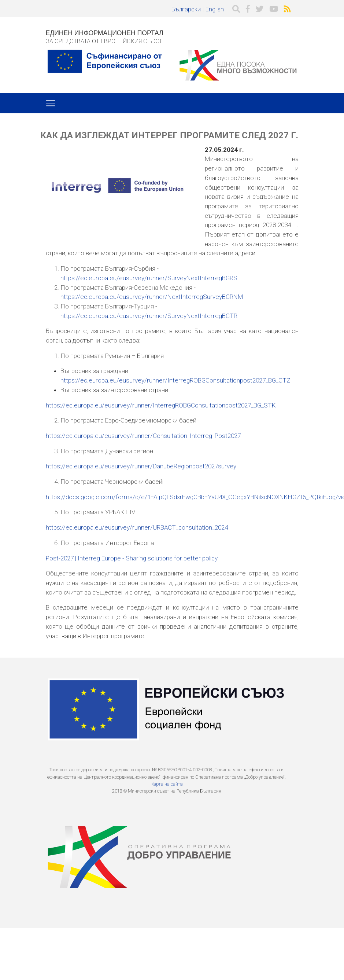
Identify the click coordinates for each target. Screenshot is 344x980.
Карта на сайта (167, 784)
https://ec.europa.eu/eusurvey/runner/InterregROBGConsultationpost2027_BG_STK (161, 405)
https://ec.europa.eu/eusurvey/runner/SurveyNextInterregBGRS (149, 278)
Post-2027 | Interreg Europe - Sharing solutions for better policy (132, 558)
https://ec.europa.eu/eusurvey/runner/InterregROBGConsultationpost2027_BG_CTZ (175, 380)
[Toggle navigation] (51, 103)
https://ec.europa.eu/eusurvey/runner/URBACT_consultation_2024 (137, 527)
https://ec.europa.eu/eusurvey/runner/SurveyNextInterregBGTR (149, 316)
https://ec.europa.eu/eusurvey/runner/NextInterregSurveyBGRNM (152, 297)
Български (186, 9)
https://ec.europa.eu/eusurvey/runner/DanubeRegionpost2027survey (141, 466)
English (215, 9)
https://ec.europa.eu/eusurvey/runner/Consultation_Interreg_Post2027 (143, 436)
